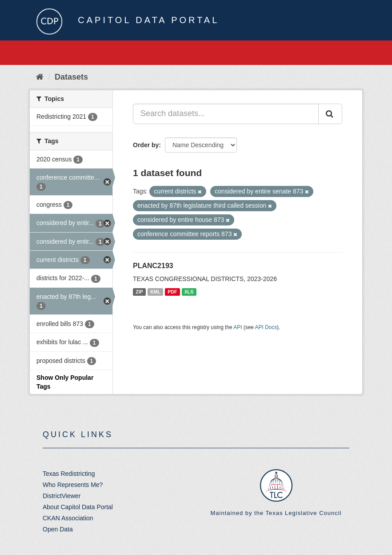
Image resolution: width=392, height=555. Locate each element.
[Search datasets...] (226, 114)
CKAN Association (68, 518)
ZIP (139, 292)
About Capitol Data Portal (78, 507)
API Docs (266, 327)
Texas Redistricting (69, 474)
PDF (172, 292)
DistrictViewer (62, 496)
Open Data (58, 529)
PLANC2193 (153, 266)
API (238, 327)
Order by (146, 145)
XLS (189, 292)
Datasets (71, 77)
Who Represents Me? (73, 485)
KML (155, 292)
